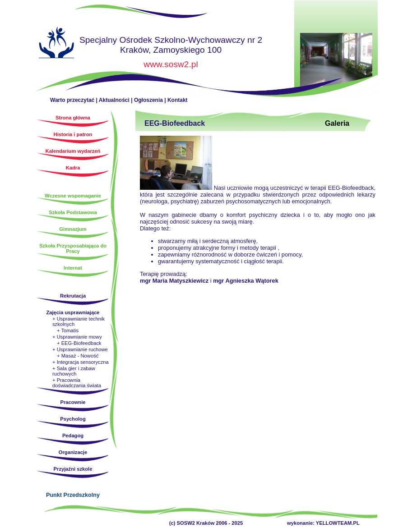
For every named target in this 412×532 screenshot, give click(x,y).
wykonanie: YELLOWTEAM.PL (323, 523)
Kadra (73, 168)
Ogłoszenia (148, 100)
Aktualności (114, 100)
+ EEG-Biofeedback (79, 343)
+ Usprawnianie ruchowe (80, 349)
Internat (73, 268)
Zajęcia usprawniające (73, 312)
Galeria (337, 123)
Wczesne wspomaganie (73, 196)
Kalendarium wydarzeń (73, 151)
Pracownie (73, 402)
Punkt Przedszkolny (73, 495)
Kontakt (178, 100)
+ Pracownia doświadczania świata (77, 383)
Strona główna (56, 44)
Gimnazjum (73, 229)
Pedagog (73, 436)
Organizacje (73, 452)
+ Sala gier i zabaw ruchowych (74, 371)
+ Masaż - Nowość (78, 356)
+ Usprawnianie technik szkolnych (79, 321)
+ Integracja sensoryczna (81, 362)
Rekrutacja (73, 296)
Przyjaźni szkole (73, 469)
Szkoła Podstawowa (73, 212)
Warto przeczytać (72, 100)
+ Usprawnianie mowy (77, 337)
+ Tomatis (68, 330)
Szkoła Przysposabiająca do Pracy (73, 248)
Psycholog (73, 419)
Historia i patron (73, 134)
